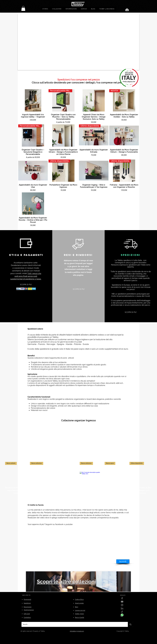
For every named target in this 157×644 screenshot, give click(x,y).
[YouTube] (122, 602)
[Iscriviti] (123, 561)
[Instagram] (122, 605)
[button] (57, 9)
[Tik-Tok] (122, 612)
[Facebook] (122, 598)
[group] (78, 478)
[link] (23, 8)
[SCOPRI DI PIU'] (26, 285)
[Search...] (73, 624)
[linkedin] (122, 608)
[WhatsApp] (122, 615)
